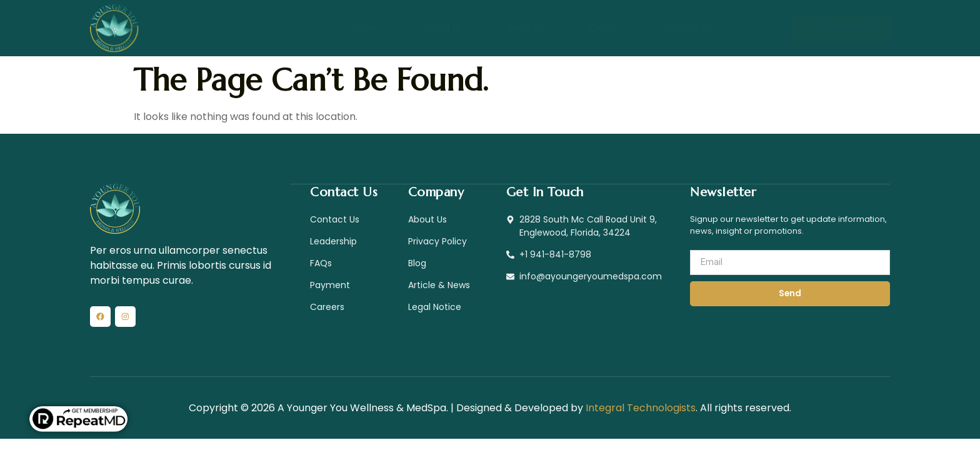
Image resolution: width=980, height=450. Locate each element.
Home (388, 28)
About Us (454, 28)
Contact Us (663, 28)
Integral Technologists (641, 412)
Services (524, 28)
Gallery (590, 28)
